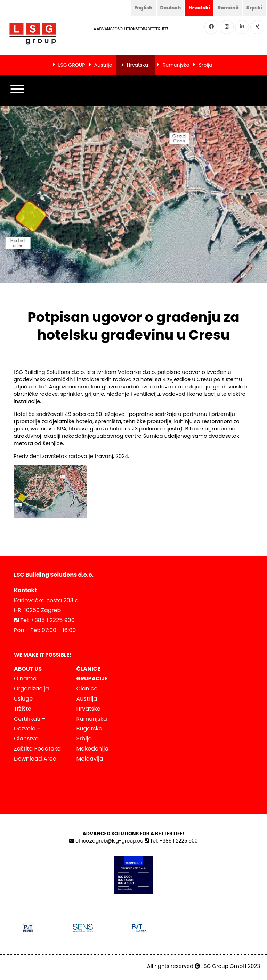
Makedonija (93, 749)
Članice (87, 689)
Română (228, 8)
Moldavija (90, 759)
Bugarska (90, 728)
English (142, 8)
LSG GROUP (71, 65)
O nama (25, 679)
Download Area (35, 759)
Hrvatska (137, 65)
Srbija (206, 65)
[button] (17, 91)
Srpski (254, 8)
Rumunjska (176, 65)
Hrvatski (199, 8)
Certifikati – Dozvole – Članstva (30, 729)
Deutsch (170, 8)
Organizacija (31, 689)
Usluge (23, 699)
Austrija (103, 65)
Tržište (23, 709)
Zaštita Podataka (37, 749)
